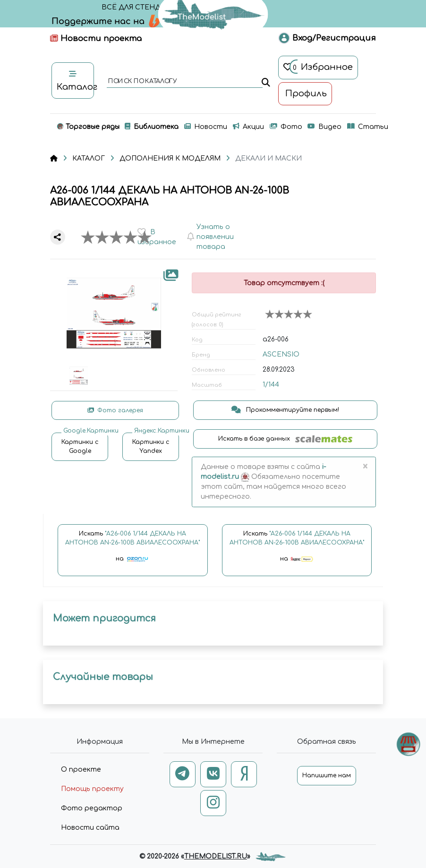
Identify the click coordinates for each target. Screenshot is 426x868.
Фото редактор (92, 808)
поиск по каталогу (142, 82)
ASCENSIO (281, 354)
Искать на (132, 551)
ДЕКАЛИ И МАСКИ (268, 158)
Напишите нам (327, 775)
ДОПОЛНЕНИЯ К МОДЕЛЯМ (170, 158)
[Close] (365, 467)
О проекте (81, 770)
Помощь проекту (92, 789)
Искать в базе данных (285, 439)
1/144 (271, 385)
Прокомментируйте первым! (285, 410)
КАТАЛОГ (89, 158)
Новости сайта (90, 828)
